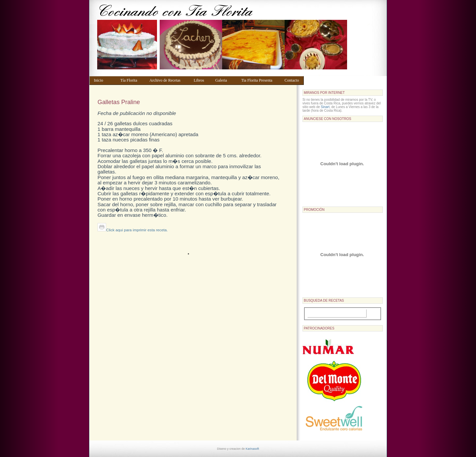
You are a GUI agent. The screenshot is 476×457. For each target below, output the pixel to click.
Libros (201, 80)
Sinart (325, 107)
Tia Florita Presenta (260, 80)
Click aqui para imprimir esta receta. (133, 230)
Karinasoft (252, 449)
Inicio (104, 80)
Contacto (293, 80)
